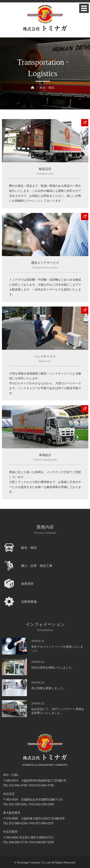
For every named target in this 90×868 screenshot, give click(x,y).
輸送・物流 (47, 88)
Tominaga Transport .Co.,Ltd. (34, 862)
